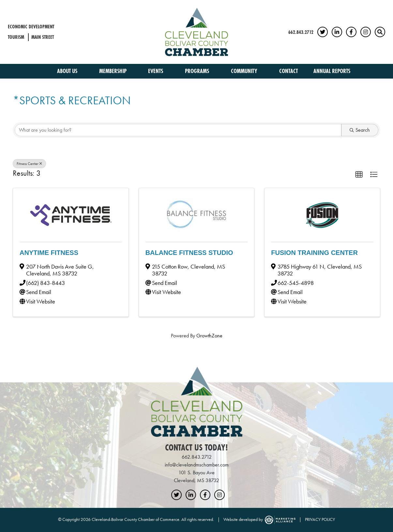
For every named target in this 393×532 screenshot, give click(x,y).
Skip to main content (0, 5)
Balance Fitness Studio (189, 253)
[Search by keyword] (178, 130)
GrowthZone (209, 336)
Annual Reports (332, 71)
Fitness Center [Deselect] (29, 164)
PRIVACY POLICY (320, 519)
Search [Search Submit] (360, 130)
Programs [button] (198, 71)
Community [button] (245, 71)
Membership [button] (113, 71)
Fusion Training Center (314, 253)
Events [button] (156, 71)
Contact (288, 71)
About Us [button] (68, 71)
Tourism (16, 37)
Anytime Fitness (49, 253)
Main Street (43, 37)
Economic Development (31, 27)
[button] (359, 175)
